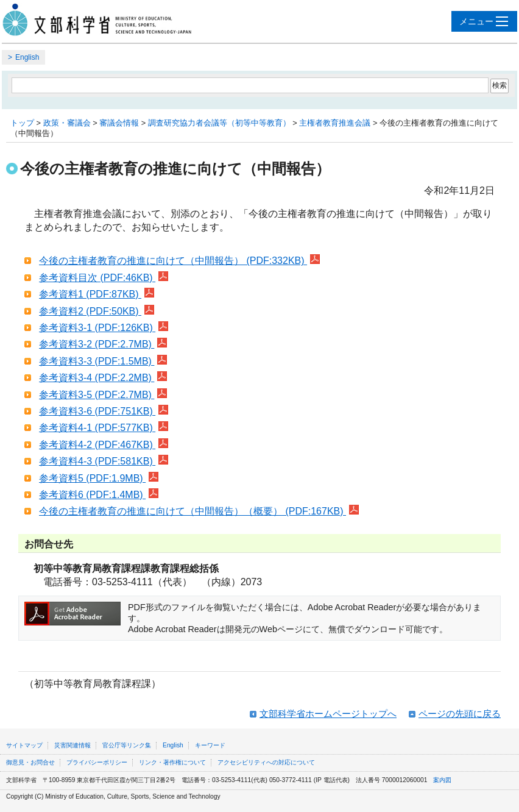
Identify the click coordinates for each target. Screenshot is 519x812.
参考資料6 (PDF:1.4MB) (99, 495)
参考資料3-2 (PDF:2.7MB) (103, 344)
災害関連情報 (72, 745)
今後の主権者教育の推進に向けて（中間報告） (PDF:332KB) (179, 261)
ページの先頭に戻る (460, 714)
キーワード (210, 745)
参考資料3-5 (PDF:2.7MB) (103, 395)
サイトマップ (24, 745)
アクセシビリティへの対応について (266, 762)
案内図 (442, 780)
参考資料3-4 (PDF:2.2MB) (103, 378)
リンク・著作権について (172, 762)
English (27, 57)
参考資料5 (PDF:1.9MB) (99, 478)
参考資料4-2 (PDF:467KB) (104, 445)
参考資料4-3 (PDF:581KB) (104, 461)
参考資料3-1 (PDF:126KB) (104, 328)
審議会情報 (119, 123)
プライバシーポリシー (97, 762)
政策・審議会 (67, 123)
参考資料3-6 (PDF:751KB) (104, 411)
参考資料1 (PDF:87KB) (97, 294)
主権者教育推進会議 (335, 123)
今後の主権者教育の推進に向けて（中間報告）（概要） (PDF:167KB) (199, 511)
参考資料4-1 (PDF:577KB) (104, 428)
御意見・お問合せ (30, 762)
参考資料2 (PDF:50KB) (97, 311)
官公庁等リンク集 (127, 745)
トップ (22, 123)
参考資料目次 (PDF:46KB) (104, 278)
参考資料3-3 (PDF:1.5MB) (103, 361)
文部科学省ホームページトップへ (328, 714)
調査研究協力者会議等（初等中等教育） (219, 123)
